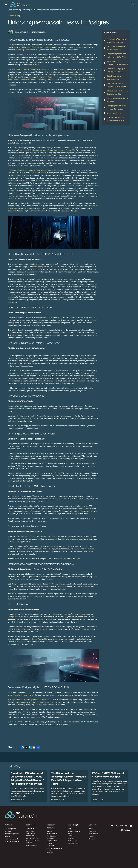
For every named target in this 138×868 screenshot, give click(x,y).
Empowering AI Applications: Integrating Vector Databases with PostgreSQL (47, 150)
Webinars (71, 838)
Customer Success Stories (74, 832)
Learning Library (73, 843)
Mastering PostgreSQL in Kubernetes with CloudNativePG (30, 170)
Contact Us (92, 839)
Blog (69, 829)
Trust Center (51, 846)
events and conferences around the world (36, 47)
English (127, 830)
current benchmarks (85, 509)
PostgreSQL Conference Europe (27, 50)
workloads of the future (51, 60)
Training (49, 843)
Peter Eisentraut (49, 77)
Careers (91, 836)
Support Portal (52, 841)
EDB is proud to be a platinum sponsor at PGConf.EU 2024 (30, 70)
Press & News (93, 834)
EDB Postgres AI (10, 829)
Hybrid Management (12, 834)
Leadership (93, 831)
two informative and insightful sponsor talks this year (65, 72)
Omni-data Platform (33, 838)
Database (8, 831)
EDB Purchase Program (52, 852)
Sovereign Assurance (12, 841)
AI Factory (8, 836)
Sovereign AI (30, 829)
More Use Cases (31, 845)
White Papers (72, 841)
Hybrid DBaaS (30, 836)
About (91, 829)
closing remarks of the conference (21, 695)
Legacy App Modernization (31, 832)
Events (70, 836)
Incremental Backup (114, 113)
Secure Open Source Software (33, 842)
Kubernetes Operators (40, 267)
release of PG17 (32, 65)
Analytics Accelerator (12, 839)
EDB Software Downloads (52, 837)
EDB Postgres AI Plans (54, 848)
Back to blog (15, 16)
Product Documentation (52, 833)
